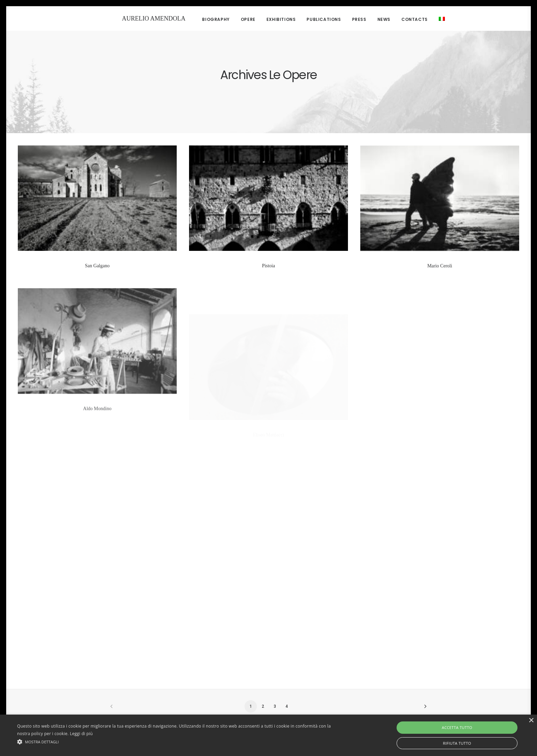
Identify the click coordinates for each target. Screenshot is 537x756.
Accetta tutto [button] (457, 727)
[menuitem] (428, 18)
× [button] (531, 721)
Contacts (403, 19)
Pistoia (268, 266)
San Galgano (97, 266)
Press (348, 19)
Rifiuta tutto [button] (457, 743)
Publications (312, 19)
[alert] (268, 735)
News (372, 19)
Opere (236, 19)
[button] (180, 741)
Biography (204, 19)
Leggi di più (81, 734)
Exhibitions (270, 19)
